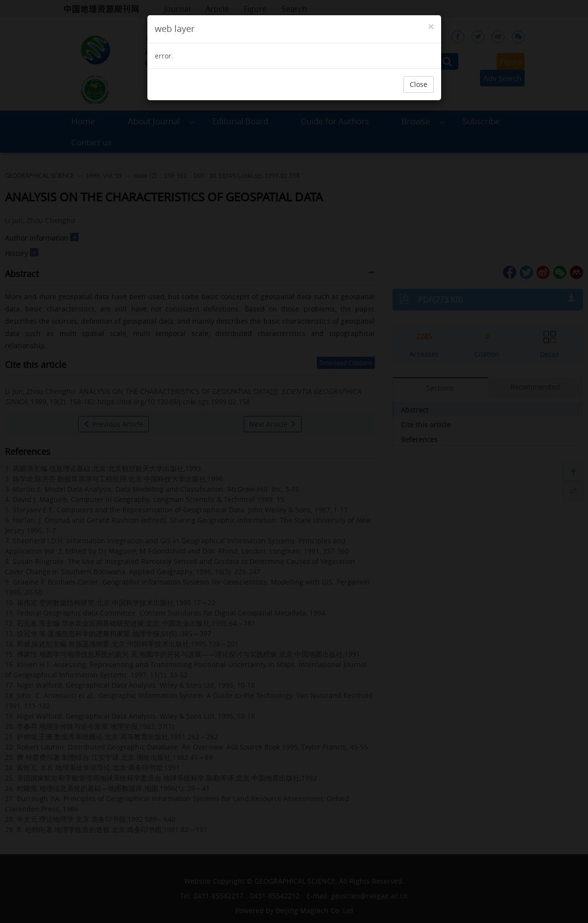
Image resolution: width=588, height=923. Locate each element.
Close (419, 84)
